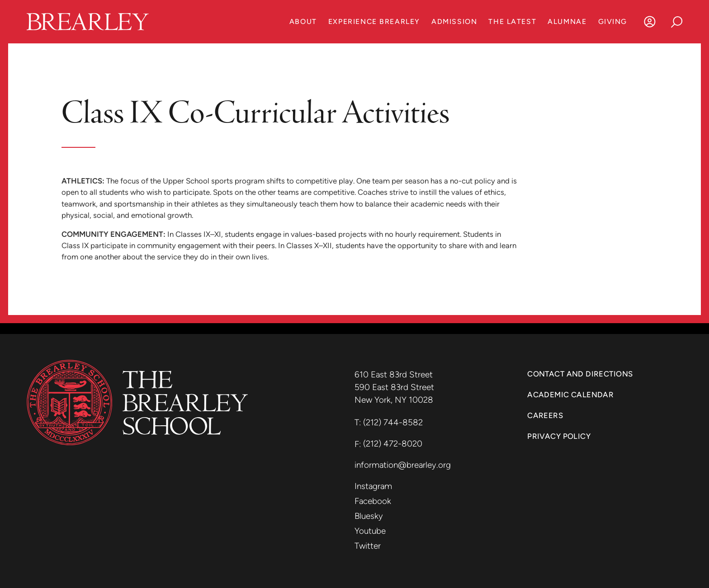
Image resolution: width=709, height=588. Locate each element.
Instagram (373, 486)
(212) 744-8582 (393, 422)
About (303, 21)
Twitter (368, 546)
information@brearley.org (403, 465)
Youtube (370, 531)
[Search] (677, 22)
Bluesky (369, 516)
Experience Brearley (374, 21)
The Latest (512, 21)
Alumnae (567, 21)
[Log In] (650, 22)
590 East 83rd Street (395, 387)
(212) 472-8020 (393, 444)
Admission (454, 21)
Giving (613, 21)
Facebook (373, 501)
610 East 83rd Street (395, 374)
